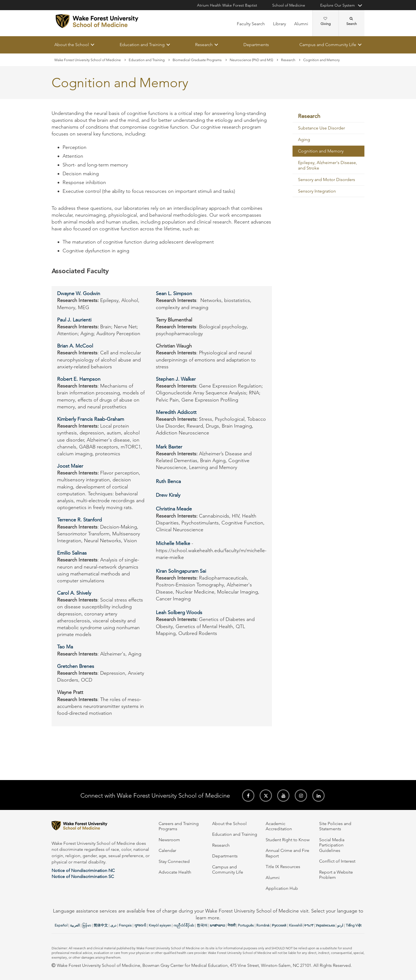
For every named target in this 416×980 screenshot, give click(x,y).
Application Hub (282, 888)
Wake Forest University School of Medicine (88, 60)
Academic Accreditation (279, 826)
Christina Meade (174, 509)
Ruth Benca (168, 481)
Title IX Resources (283, 867)
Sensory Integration (317, 191)
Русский (279, 925)
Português (246, 925)
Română (263, 925)
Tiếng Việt (354, 925)
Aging (304, 140)
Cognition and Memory (321, 151)
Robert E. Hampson (79, 379)
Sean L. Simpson (174, 294)
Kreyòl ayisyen (160, 925)
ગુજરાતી (140, 925)
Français (125, 925)
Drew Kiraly (168, 495)
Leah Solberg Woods (179, 613)
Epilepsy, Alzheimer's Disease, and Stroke (328, 166)
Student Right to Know (288, 840)
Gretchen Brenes (76, 666)
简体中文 (101, 925)
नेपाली (231, 925)
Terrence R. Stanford (79, 520)
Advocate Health (175, 872)
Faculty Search (251, 24)
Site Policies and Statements (335, 826)
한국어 (202, 925)
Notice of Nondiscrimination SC (83, 876)
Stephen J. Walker (176, 379)
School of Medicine (289, 5)
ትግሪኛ (309, 925)
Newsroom (169, 840)
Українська (325, 925)
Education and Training (142, 45)
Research (204, 45)
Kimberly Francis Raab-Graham (91, 419)
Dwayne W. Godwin (79, 294)
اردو (340, 925)
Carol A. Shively (74, 593)
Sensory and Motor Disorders (327, 180)
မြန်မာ (87, 925)
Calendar (167, 850)
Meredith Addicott (176, 412)
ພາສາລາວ (217, 925)
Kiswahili (296, 925)
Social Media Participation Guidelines (332, 845)
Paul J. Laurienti (74, 320)
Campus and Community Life (328, 45)
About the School (72, 45)
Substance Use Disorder (321, 128)
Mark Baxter (169, 447)
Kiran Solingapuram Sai (181, 571)
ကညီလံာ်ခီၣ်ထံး (184, 925)
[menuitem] (329, 116)
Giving (326, 21)
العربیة (75, 925)
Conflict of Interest (337, 861)
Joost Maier (70, 466)
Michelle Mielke (173, 544)
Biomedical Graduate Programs (197, 60)
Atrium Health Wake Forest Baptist (227, 5)
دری (113, 925)
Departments (256, 45)
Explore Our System (338, 5)
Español (61, 925)
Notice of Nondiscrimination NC (83, 870)
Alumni (301, 24)
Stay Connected (174, 861)
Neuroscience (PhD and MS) (251, 60)
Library (279, 24)
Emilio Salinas (72, 553)
